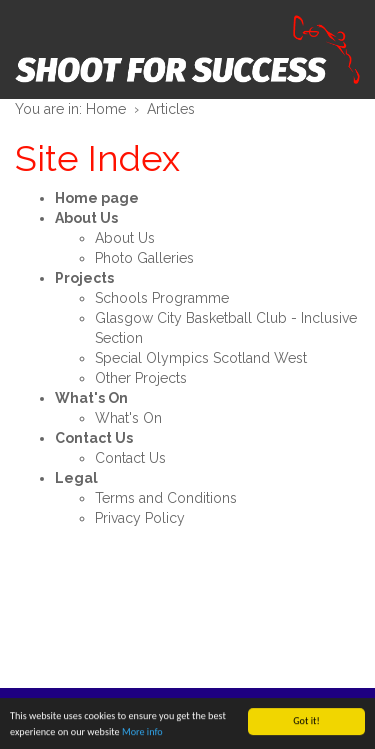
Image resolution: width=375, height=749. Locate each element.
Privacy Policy (140, 518)
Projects (84, 278)
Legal (76, 478)
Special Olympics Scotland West (201, 358)
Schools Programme (162, 298)
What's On (91, 398)
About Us (86, 218)
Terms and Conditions (166, 498)
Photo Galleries (144, 258)
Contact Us (94, 438)
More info (142, 732)
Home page (97, 198)
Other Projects (141, 378)
